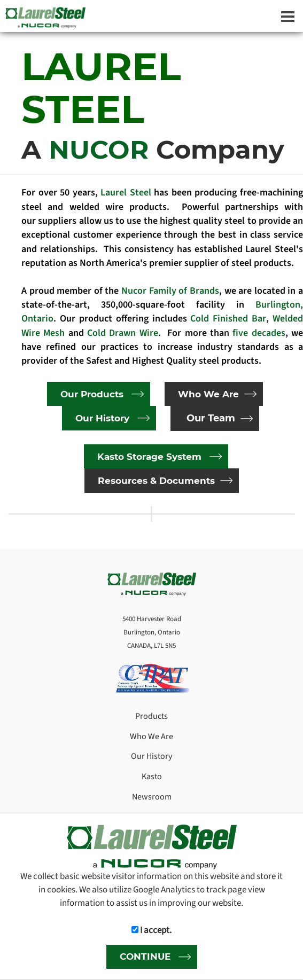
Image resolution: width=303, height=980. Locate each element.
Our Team (211, 418)
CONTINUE (145, 956)
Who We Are (208, 394)
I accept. (151, 930)
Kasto (152, 777)
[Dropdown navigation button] (288, 16)
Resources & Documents (156, 480)
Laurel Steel (126, 193)
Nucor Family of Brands (170, 291)
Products (151, 716)
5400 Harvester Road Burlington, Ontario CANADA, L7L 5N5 (152, 632)
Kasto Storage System (149, 456)
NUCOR (102, 150)
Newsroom (152, 797)
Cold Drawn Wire (123, 333)
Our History (102, 418)
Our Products (92, 394)
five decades (259, 333)
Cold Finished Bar (228, 319)
